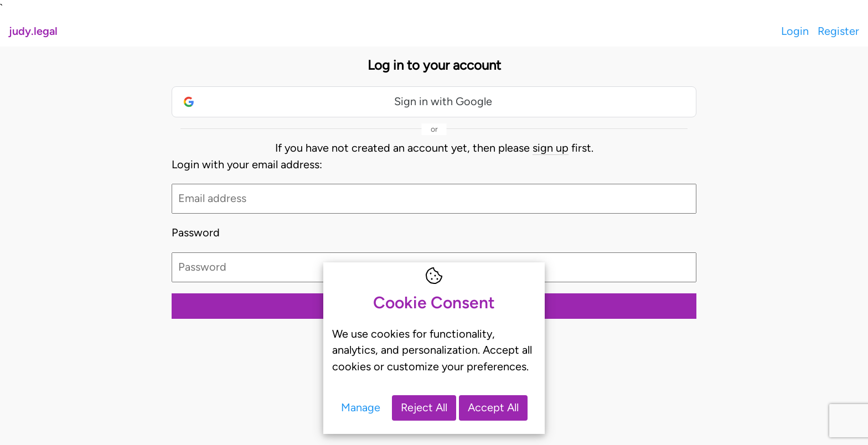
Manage (361, 407)
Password (196, 232)
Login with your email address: (247, 164)
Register (838, 31)
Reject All (424, 407)
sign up (551, 148)
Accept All (493, 407)
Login (795, 31)
